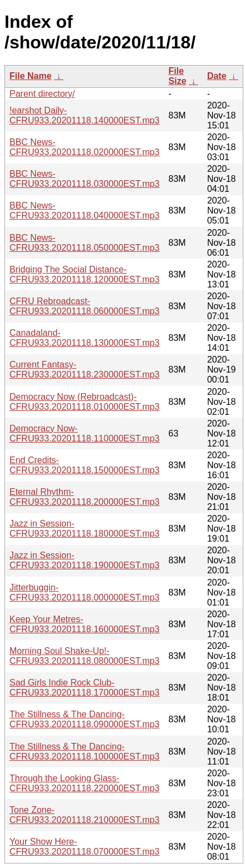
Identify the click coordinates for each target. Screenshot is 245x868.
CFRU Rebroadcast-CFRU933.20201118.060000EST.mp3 (85, 306)
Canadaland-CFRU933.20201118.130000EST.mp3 (85, 338)
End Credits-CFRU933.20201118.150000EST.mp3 (85, 465)
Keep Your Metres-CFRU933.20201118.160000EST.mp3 (85, 624)
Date (217, 76)
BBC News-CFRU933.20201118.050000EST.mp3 (85, 243)
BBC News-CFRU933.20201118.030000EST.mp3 (85, 179)
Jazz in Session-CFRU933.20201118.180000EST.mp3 (85, 529)
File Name (31, 76)
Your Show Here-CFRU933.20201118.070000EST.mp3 (85, 847)
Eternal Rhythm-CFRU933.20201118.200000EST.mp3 (85, 497)
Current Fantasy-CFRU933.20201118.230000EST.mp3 (85, 369)
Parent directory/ (42, 94)
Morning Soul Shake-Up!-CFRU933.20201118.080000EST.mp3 (85, 656)
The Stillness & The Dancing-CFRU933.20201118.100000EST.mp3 (85, 752)
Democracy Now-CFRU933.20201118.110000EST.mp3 (85, 433)
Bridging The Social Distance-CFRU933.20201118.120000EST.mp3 (85, 274)
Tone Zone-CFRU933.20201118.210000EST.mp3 (85, 815)
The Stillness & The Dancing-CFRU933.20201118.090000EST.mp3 (85, 719)
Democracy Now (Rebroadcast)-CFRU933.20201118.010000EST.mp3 (85, 402)
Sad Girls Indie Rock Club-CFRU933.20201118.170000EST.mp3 (85, 688)
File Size (178, 76)
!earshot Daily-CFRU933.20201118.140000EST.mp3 (85, 115)
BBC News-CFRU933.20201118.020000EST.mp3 (85, 147)
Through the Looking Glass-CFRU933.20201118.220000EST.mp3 (85, 783)
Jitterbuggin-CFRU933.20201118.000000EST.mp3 (85, 592)
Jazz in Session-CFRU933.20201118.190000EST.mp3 (85, 560)
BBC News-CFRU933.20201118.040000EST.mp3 (85, 210)
